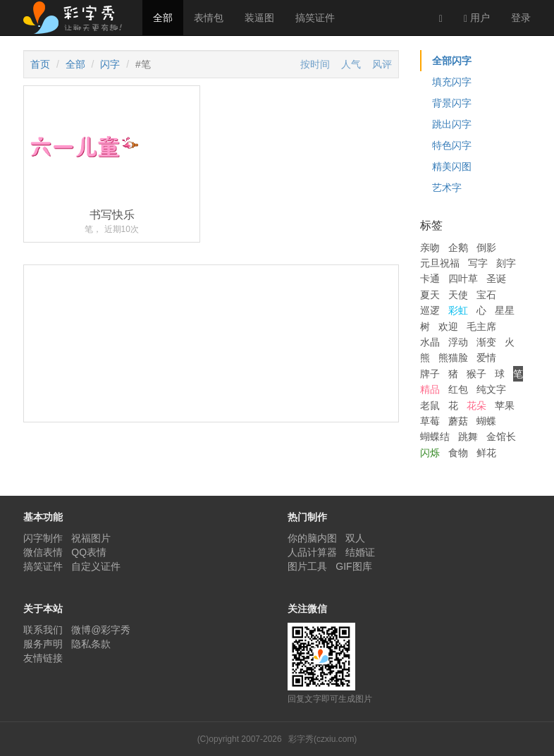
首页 (40, 64)
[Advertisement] (211, 396)
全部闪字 (452, 61)
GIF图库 (353, 566)
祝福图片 (91, 538)
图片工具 (307, 566)
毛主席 (481, 327)
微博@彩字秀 (101, 630)
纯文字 (491, 389)
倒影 (486, 248)
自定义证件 (96, 566)
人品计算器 (312, 552)
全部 (163, 18)
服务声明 (43, 644)
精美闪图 (452, 166)
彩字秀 (78, 18)
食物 (458, 453)
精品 (430, 389)
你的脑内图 (312, 538)
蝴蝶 (486, 421)
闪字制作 (43, 538)
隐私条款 (91, 644)
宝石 (486, 295)
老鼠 (430, 406)
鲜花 (486, 453)
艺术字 (447, 188)
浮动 (458, 342)
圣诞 (496, 279)
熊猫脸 (453, 358)
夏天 (430, 295)
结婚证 (360, 552)
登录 (521, 18)
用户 (477, 18)
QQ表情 (89, 552)
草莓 (430, 421)
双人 (355, 538)
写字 (478, 263)
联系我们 (43, 630)
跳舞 (468, 437)
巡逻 (430, 310)
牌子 (430, 374)
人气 (351, 64)
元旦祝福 (440, 263)
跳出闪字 (452, 124)
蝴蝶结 (435, 437)
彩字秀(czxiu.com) (322, 739)
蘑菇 (458, 421)
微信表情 (43, 552)
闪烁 (430, 453)
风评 (382, 64)
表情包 (209, 18)
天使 (458, 295)
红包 (458, 389)
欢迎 (448, 327)
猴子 (476, 374)
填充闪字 (452, 82)
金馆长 (501, 437)
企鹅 (458, 248)
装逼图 (259, 18)
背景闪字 (452, 103)
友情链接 (43, 658)
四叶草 (463, 279)
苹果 (505, 406)
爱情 (486, 358)
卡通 (430, 279)
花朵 (476, 406)
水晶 (430, 342)
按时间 (315, 64)
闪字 (110, 64)
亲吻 (430, 248)
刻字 (506, 263)
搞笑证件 (315, 18)
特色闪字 (452, 145)
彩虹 (458, 310)
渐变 (486, 342)
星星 (505, 310)
